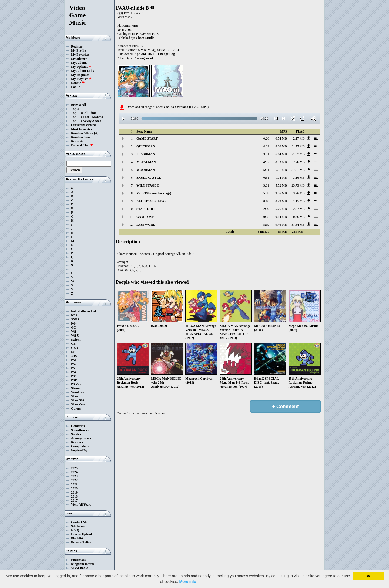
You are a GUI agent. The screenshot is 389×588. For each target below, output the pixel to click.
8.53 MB (281, 162)
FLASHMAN (146, 154)
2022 (74, 480)
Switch (76, 340)
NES (74, 315)
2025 (74, 468)
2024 (74, 472)
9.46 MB (281, 193)
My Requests (80, 75)
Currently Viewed (83, 125)
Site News (78, 526)
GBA (75, 348)
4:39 (266, 146)
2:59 (266, 209)
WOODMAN (146, 170)
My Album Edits (83, 71)
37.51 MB (298, 170)
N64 (74, 323)
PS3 (74, 368)
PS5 (74, 376)
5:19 (266, 225)
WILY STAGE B (148, 185)
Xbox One (78, 404)
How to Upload (81, 534)
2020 (74, 488)
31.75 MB (298, 146)
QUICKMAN (146, 146)
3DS (74, 356)
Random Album (82, 133)
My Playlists (81, 79)
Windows (78, 392)
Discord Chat (82, 145)
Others (76, 408)
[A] (96, 133)
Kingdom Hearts (83, 564)
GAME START (147, 138)
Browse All (78, 105)
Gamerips (78, 426)
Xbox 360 (78, 400)
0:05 (266, 217)
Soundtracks (80, 430)
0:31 (266, 178)
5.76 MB (281, 209)
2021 (74, 484)
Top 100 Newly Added (86, 121)
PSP (74, 380)
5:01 (266, 170)
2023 (74, 476)
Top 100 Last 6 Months (87, 117)
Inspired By (79, 450)
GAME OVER (147, 217)
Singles (76, 434)
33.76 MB (298, 193)
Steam (75, 388)
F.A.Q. (76, 530)
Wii (73, 332)
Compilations (80, 446)
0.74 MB (281, 138)
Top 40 (76, 109)
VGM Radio (80, 568)
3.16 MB (299, 178)
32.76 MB (298, 162)
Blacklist (77, 538)
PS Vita (76, 384)
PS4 (74, 372)
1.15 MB (299, 201)
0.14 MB (281, 217)
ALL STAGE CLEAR (152, 201)
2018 (74, 496)
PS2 (74, 364)
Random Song (81, 137)
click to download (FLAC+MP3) (186, 107)
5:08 (266, 193)
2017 (74, 501)
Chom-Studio (145, 38)
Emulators (78, 560)
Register (77, 46)
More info (188, 582)
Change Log (166, 54)
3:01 (266, 154)
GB (73, 344)
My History (79, 59)
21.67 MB (298, 154)
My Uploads (81, 67)
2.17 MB (299, 138)
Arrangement (144, 58)
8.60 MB (281, 146)
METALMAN (146, 162)
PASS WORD (146, 225)
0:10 (266, 201)
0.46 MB (299, 217)
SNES (75, 319)
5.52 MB (281, 185)
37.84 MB (298, 225)
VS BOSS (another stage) (154, 193)
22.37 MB (298, 209)
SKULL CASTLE (149, 178)
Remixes (77, 442)
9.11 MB (281, 170)
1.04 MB (281, 178)
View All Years (81, 505)
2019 (74, 492)
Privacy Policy (81, 542)
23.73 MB (298, 185)
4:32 (266, 162)
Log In (76, 87)
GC (73, 327)
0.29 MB (281, 201)
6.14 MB (281, 154)
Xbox (75, 396)
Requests (77, 141)
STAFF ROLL (146, 209)
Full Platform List (84, 311)
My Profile (78, 50)
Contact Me (79, 522)
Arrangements (81, 438)
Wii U (75, 336)
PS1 (74, 360)
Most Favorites (81, 129)
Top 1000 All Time (84, 113)
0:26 (266, 138)
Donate (78, 83)
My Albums (79, 63)
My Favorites (80, 55)
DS (73, 352)
